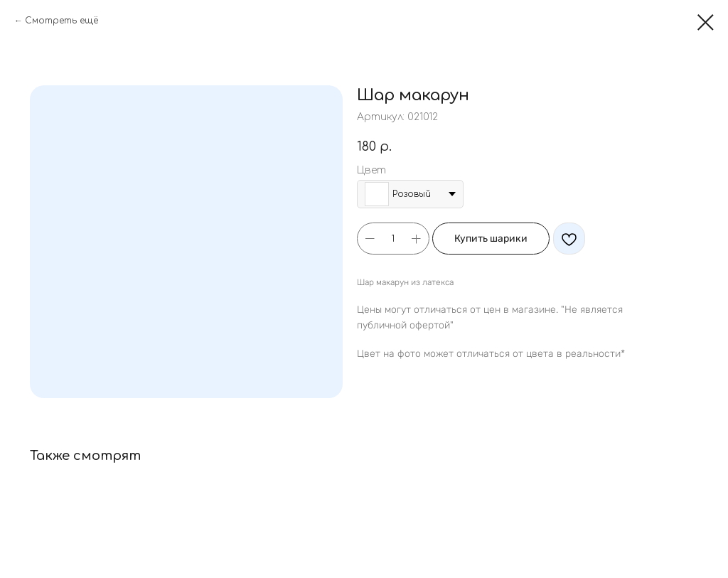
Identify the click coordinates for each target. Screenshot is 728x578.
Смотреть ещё (61, 21)
